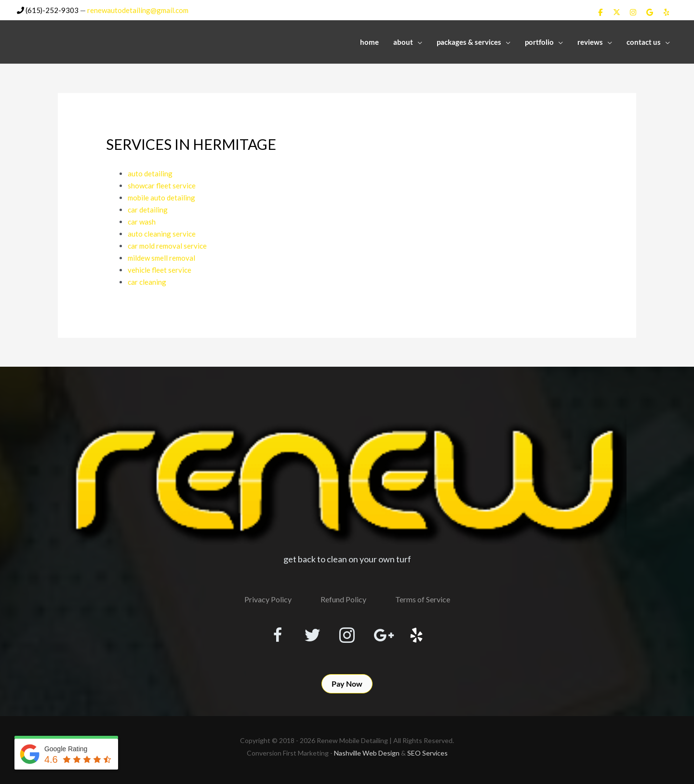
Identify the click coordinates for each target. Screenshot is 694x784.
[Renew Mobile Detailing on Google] (650, 12)
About (403, 42)
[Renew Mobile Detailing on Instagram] (633, 12)
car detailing (148, 208)
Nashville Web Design (367, 748)
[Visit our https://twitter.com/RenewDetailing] (312, 631)
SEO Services (427, 748)
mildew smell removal (161, 254)
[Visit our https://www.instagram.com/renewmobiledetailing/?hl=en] (347, 632)
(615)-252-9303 (48, 10)
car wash (142, 220)
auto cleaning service (162, 231)
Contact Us (644, 42)
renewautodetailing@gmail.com (138, 10)
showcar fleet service (162, 185)
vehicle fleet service (160, 266)
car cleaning (147, 278)
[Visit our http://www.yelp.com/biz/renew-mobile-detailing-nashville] (416, 632)
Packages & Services (469, 42)
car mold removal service (167, 243)
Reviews (590, 42)
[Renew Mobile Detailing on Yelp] (667, 12)
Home (369, 42)
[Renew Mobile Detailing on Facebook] (600, 12)
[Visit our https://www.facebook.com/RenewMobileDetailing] (278, 632)
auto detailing (150, 173)
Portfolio (539, 42)
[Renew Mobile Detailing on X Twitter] (616, 12)
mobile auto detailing (161, 197)
